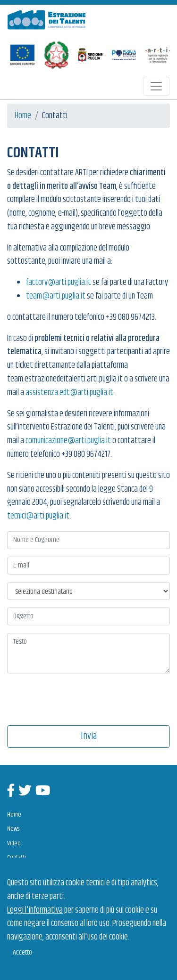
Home (23, 116)
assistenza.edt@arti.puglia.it (69, 393)
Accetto (22, 952)
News (13, 829)
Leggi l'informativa (35, 910)
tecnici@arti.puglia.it (38, 516)
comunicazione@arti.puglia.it (68, 441)
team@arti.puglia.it (56, 296)
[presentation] (76, 699)
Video (14, 843)
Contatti (17, 858)
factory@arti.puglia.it (59, 283)
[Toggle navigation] (156, 86)
